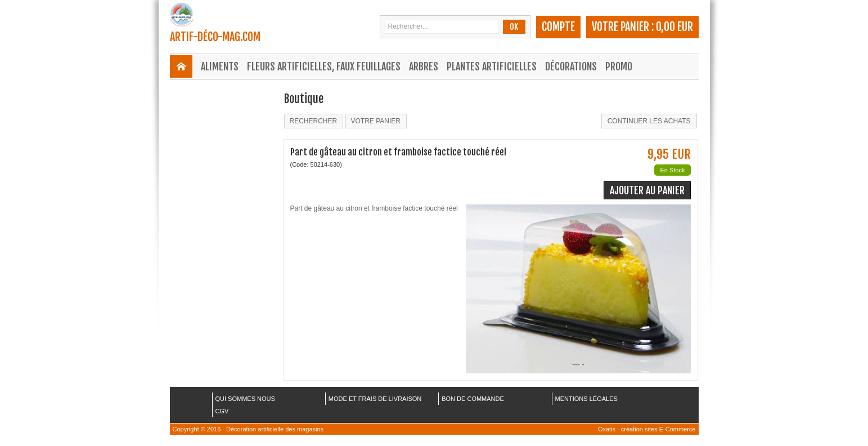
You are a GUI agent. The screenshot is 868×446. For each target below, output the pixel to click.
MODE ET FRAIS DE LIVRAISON (375, 399)
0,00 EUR (674, 27)
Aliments (220, 66)
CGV (222, 411)
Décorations (571, 66)
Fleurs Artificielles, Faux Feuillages (324, 66)
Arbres (424, 66)
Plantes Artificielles (492, 66)
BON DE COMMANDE (473, 399)
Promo (619, 66)
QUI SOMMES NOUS (245, 399)
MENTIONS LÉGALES (586, 399)
